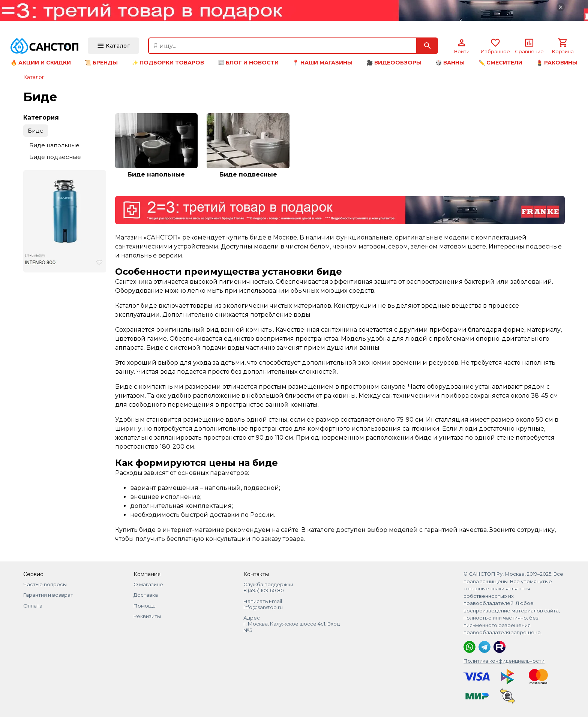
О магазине (148, 584)
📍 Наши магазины (322, 63)
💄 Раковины (557, 63)
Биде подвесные (55, 157)
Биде (36, 131)
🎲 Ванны (450, 63)
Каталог (34, 77)
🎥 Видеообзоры (394, 63)
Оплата (33, 606)
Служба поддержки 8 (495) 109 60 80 (268, 587)
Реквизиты (147, 616)
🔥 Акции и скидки (41, 63)
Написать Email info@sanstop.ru (263, 604)
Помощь (144, 606)
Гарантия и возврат (48, 595)
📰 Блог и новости (248, 63)
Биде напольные (54, 145)
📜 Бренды (101, 63)
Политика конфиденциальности (504, 661)
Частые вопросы (45, 584)
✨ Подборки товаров (168, 63)
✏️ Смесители (500, 63)
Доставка (146, 595)
